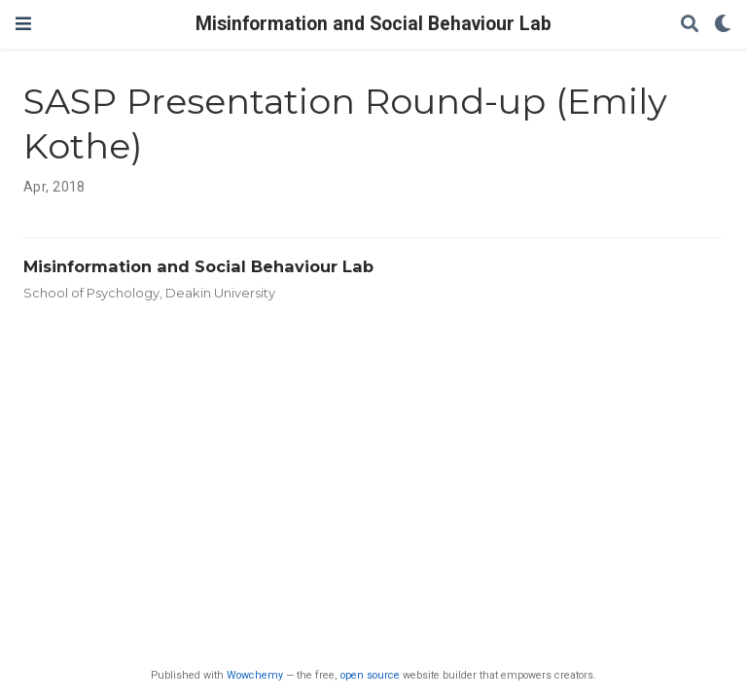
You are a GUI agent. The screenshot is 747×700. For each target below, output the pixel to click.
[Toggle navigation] (23, 24)
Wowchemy (255, 675)
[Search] (690, 25)
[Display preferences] (723, 25)
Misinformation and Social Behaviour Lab (373, 24)
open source (370, 675)
